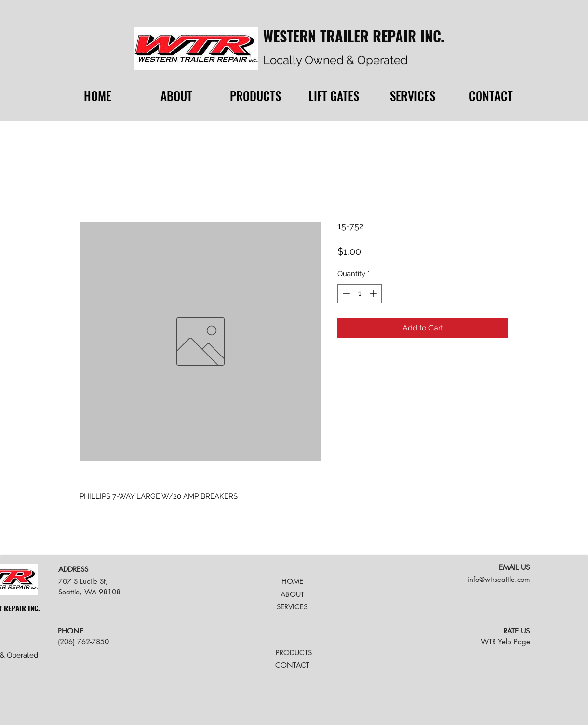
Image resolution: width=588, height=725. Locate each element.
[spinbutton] (360, 294)
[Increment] (374, 294)
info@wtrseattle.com (499, 579)
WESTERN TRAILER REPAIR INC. (354, 36)
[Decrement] (345, 294)
